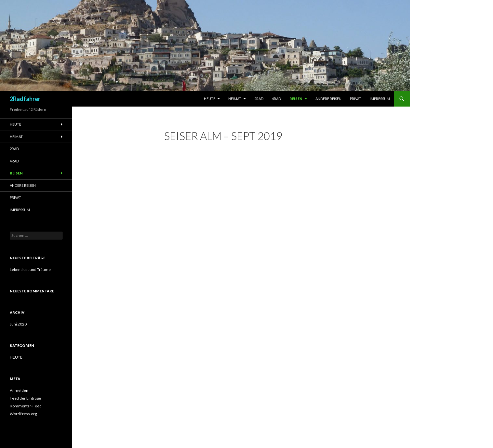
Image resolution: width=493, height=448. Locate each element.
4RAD (276, 99)
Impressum (380, 99)
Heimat (235, 99)
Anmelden (19, 390)
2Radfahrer (25, 99)
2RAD (259, 99)
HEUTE (16, 357)
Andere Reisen (328, 99)
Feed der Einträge (25, 398)
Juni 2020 (18, 324)
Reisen (296, 99)
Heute (210, 99)
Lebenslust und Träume (30, 269)
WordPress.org (23, 414)
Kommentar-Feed (26, 406)
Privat (356, 99)
